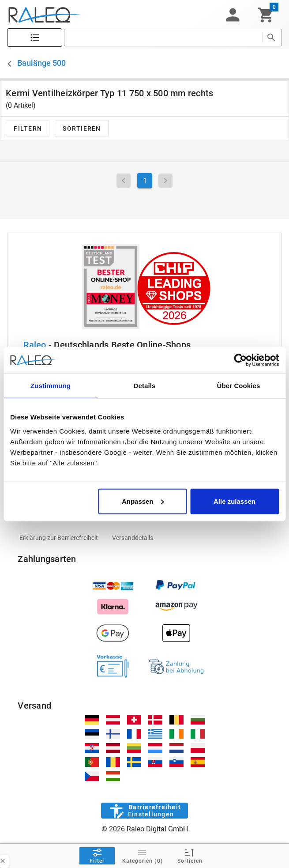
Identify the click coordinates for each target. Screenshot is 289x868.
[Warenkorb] (266, 15)
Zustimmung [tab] (51, 386)
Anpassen (143, 501)
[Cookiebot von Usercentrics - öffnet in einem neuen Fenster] (240, 360)
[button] (233, 15)
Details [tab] (145, 386)
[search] (163, 38)
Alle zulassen (235, 501)
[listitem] (59, 538)
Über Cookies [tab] (239, 386)
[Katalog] (35, 38)
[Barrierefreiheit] (144, 811)
